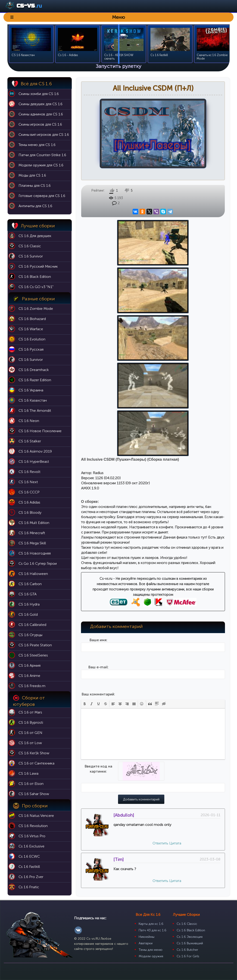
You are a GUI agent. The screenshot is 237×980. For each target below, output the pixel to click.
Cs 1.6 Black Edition (191, 930)
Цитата (175, 652)
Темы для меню (151, 950)
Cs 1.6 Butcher (187, 950)
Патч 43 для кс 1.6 (153, 930)
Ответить (160, 652)
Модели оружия (151, 956)
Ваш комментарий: (98, 503)
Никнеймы (147, 937)
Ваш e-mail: (98, 476)
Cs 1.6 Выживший (190, 943)
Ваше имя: (98, 449)
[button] (85, 513)
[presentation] (85, 513)
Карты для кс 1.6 (151, 924)
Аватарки (146, 943)
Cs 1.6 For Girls (188, 956)
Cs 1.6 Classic (187, 924)
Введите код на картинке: (98, 578)
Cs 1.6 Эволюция (190, 937)
